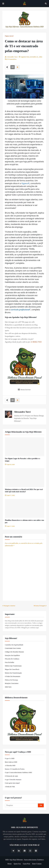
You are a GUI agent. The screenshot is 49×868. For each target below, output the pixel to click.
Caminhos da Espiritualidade (14, 645)
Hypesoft (25, 183)
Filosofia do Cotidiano (12, 659)
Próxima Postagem (40, 606)
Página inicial (9, 36)
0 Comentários (12, 59)
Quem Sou (17, 864)
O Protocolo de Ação (11, 776)
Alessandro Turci (22, 412)
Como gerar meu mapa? (12, 783)
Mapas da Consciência (12, 669)
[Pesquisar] (22, 805)
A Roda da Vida (10, 787)
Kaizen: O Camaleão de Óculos (15, 769)
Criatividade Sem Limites (13, 648)
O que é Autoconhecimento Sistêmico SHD (18, 772)
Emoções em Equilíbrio (12, 655)
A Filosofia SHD (10, 765)
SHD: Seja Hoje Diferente (14, 860)
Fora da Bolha (10, 662)
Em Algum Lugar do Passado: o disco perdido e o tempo (22, 460)
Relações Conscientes (12, 683)
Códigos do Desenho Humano (14, 652)
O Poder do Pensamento (13, 676)
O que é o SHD (10, 758)
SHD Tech (8, 687)
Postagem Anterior (9, 606)
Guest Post (26, 864)
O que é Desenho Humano (13, 780)
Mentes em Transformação (13, 673)
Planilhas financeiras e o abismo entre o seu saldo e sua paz (24, 521)
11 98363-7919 (36, 342)
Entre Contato (37, 864)
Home (10, 864)
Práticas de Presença (11, 680)
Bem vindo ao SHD (11, 762)
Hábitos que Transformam (13, 666)
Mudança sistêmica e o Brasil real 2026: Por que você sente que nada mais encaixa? (24, 491)
